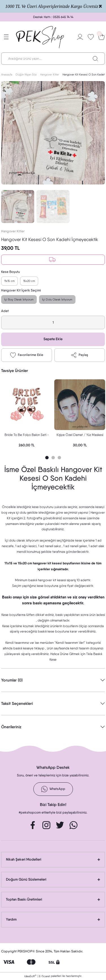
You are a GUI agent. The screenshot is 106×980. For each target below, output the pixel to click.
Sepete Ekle (53, 339)
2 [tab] (53, 458)
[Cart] (101, 37)
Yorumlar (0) (12, 680)
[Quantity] (53, 322)
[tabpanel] (27, 415)
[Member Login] (80, 37)
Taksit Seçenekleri (17, 703)
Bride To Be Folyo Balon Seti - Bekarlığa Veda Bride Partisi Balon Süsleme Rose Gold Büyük (27, 436)
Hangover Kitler (13, 231)
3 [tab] (59, 458)
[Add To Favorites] (27, 355)
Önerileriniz (11, 727)
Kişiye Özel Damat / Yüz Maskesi (80, 435)
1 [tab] (47, 458)
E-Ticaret (45, 976)
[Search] (53, 59)
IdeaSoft (30, 976)
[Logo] (40, 37)
